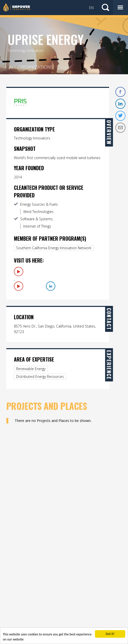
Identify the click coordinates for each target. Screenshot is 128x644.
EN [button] (91, 8)
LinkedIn (51, 286)
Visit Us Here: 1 (19, 272)
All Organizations (31, 67)
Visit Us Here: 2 (19, 286)
